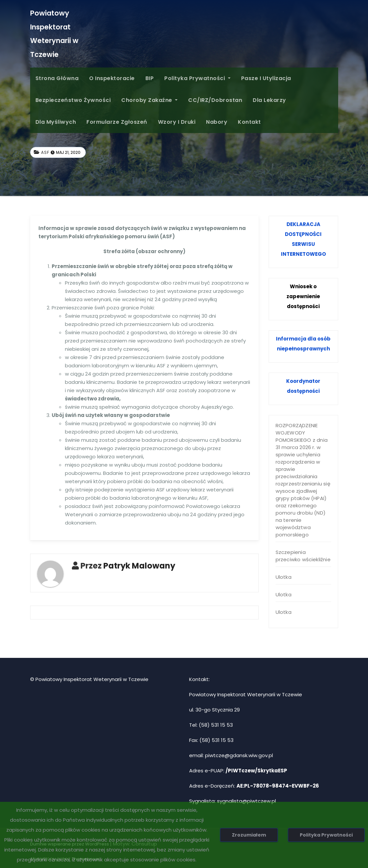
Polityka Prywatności (197, 78)
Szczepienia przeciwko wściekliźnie (303, 556)
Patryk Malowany (139, 566)
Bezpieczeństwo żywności (73, 100)
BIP (150, 78)
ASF (45, 152)
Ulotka (284, 577)
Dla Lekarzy (269, 100)
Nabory (217, 122)
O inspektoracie (112, 78)
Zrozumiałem (249, 835)
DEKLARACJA (303, 224)
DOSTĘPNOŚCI (303, 234)
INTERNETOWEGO (303, 254)
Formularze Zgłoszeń (117, 122)
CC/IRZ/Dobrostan (215, 100)
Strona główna (57, 78)
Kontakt (249, 122)
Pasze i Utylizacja (266, 78)
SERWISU (303, 244)
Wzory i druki (177, 122)
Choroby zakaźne (149, 100)
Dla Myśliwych (56, 122)
